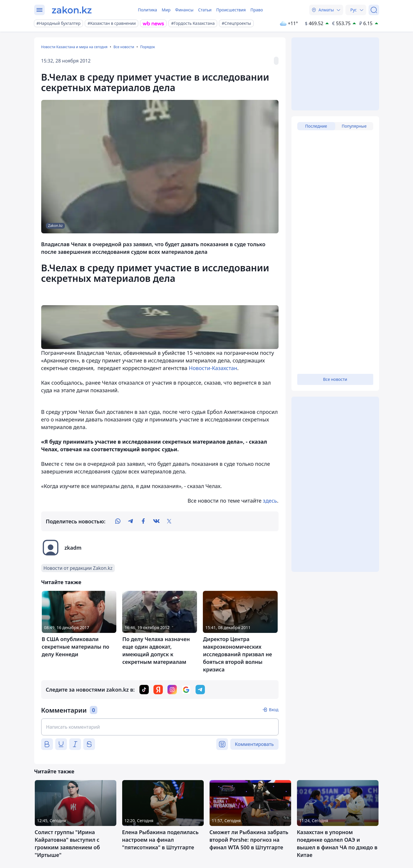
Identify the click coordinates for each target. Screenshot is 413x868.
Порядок (147, 47)
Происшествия (231, 10)
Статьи (205, 10)
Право (257, 10)
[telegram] (131, 521)
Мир (166, 10)
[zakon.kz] (72, 10)
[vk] (156, 521)
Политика (148, 10)
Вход (274, 710)
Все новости (124, 47)
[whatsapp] (118, 521)
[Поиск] (374, 10)
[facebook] (144, 521)
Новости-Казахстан (213, 368)
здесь (270, 501)
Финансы (184, 10)
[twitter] (169, 521)
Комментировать (254, 744)
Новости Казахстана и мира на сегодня (74, 47)
